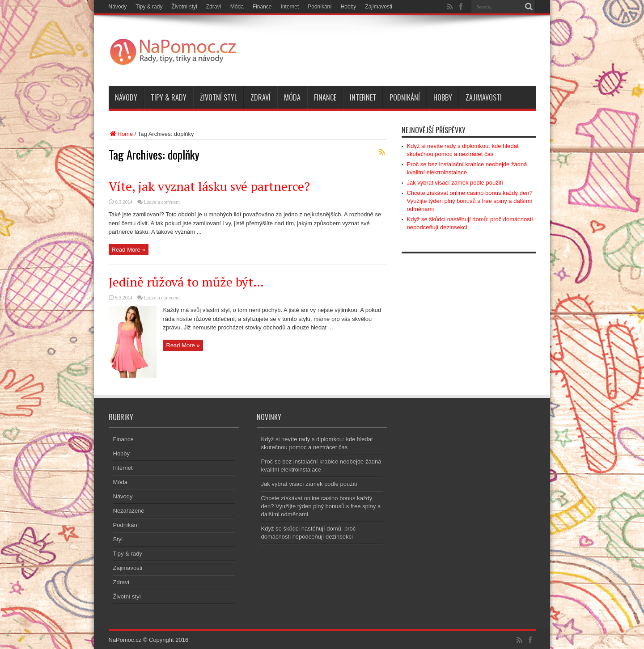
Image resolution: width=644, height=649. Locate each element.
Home (121, 134)
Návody (118, 7)
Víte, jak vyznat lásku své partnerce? (209, 186)
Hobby (349, 7)
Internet (290, 7)
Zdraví (214, 7)
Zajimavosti (379, 7)
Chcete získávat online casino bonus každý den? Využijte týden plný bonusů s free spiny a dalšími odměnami (470, 201)
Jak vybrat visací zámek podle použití (455, 183)
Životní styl (184, 7)
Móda (237, 7)
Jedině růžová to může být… (186, 282)
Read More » (129, 250)
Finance (262, 7)
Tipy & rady (149, 7)
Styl (118, 539)
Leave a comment (162, 202)
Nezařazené (129, 511)
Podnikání (320, 7)
